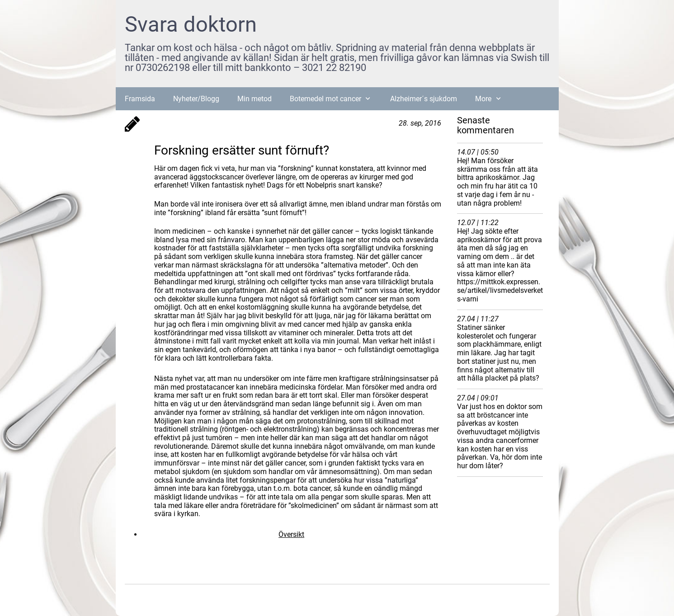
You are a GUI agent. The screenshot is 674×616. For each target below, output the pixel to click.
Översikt (291, 534)
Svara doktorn (191, 24)
